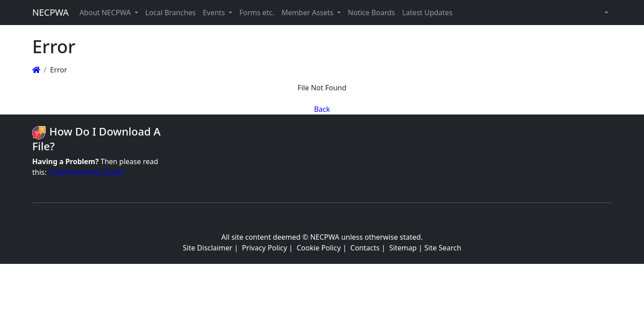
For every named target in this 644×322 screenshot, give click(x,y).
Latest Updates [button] (427, 13)
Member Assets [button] (308, 13)
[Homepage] (36, 70)
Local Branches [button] (171, 13)
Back (322, 109)
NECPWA (51, 12)
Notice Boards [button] (371, 13)
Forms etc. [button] (257, 13)
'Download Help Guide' (87, 172)
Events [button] (215, 13)
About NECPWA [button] (106, 13)
